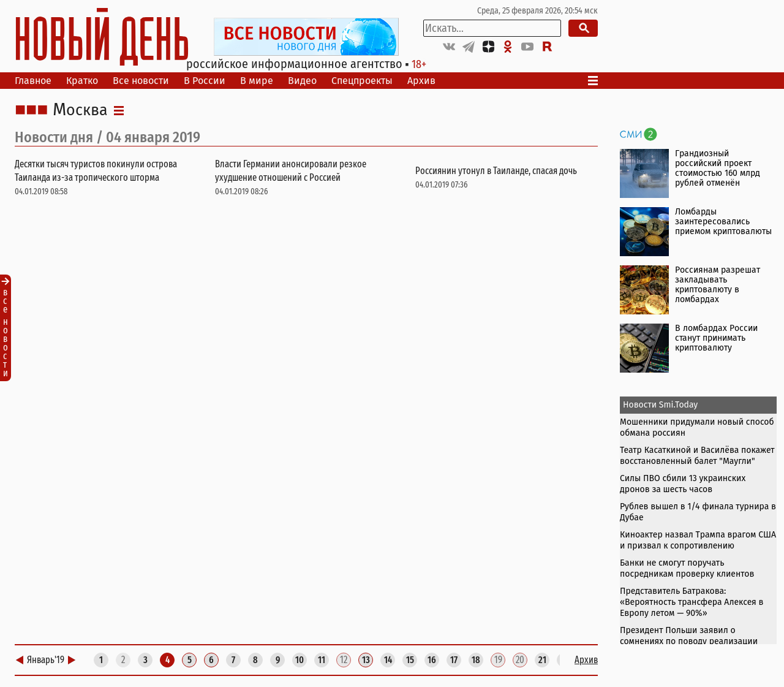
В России (205, 81)
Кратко (82, 81)
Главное (33, 81)
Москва (80, 110)
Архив (421, 81)
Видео (302, 81)
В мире (257, 81)
